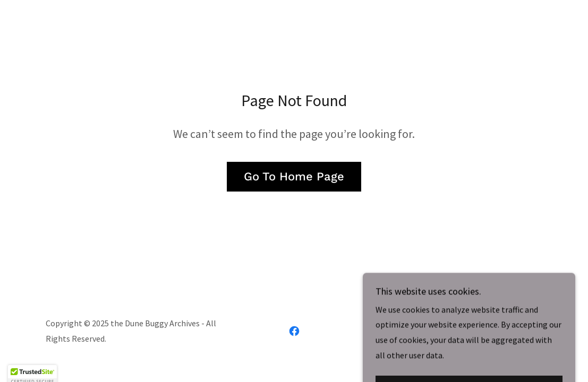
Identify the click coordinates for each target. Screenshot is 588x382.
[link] (294, 331)
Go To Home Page (294, 176)
